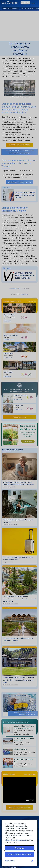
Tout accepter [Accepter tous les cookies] (19, 848)
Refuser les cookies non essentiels (19, 854)
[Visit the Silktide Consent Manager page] (32, 861)
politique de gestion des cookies (16, 840)
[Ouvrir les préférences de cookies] (10, 861)
